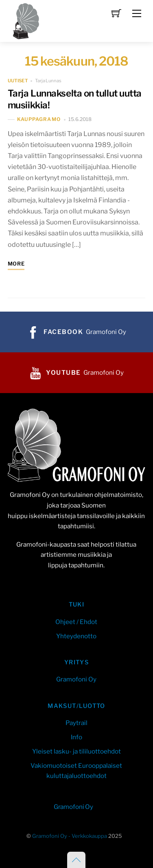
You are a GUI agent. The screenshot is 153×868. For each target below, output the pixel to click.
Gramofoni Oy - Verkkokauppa (70, 836)
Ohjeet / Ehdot (76, 622)
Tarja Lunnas (48, 81)
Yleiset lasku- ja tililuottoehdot (76, 751)
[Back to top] (76, 860)
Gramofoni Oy (76, 679)
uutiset (18, 81)
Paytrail (76, 723)
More (16, 264)
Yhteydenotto (76, 636)
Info (76, 737)
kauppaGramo (39, 120)
